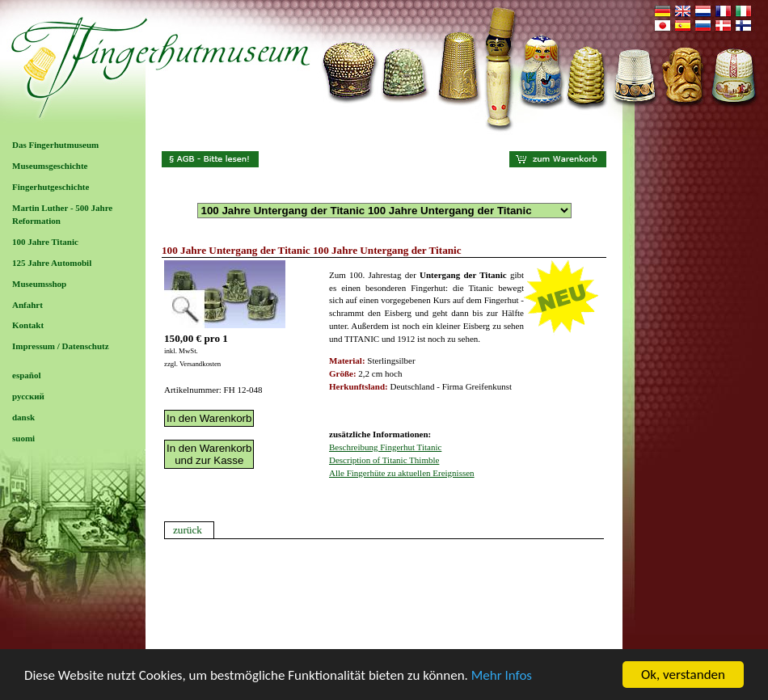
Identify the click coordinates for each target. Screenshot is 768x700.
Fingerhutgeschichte (51, 187)
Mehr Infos (502, 675)
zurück (188, 530)
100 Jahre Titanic (45, 242)
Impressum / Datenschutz (61, 346)
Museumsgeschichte (50, 166)
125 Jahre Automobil (52, 263)
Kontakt (28, 325)
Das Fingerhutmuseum (55, 145)
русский (28, 396)
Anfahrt (27, 305)
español (26, 375)
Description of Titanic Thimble (384, 460)
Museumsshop (39, 284)
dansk (23, 417)
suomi (23, 438)
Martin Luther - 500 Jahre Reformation (62, 214)
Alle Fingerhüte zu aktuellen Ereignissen (402, 473)
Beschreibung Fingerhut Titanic (385, 447)
